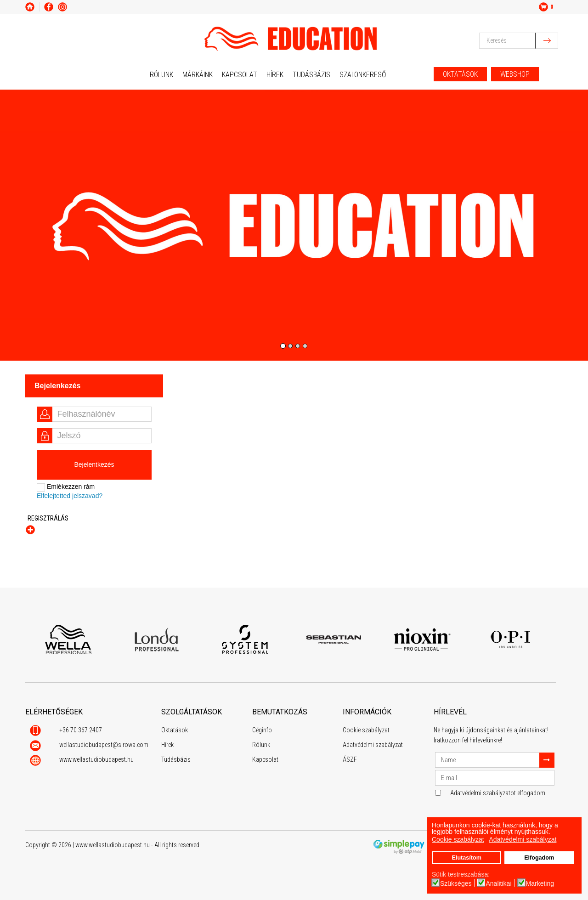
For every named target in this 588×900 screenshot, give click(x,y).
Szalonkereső (363, 75)
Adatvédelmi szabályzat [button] (523, 839)
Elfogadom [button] (539, 858)
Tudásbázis (311, 75)
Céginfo (262, 730)
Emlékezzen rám (66, 487)
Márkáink (198, 75)
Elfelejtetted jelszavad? (70, 496)
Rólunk (161, 75)
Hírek (275, 75)
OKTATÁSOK (460, 74)
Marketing (540, 883)
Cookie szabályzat (366, 730)
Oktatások (175, 730)
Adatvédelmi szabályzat (373, 745)
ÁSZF (350, 759)
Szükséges (456, 883)
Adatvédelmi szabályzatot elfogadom (498, 793)
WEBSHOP (515, 74)
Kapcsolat (240, 75)
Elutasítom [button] (466, 858)
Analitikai (498, 883)
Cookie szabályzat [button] (458, 839)
